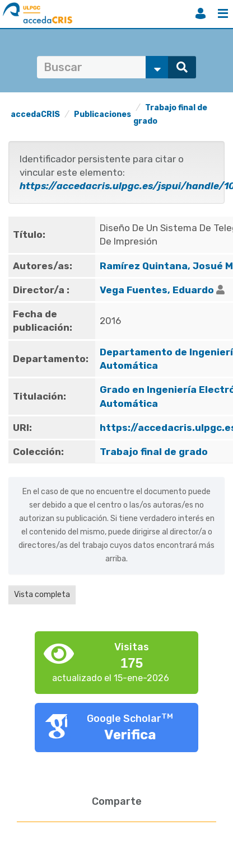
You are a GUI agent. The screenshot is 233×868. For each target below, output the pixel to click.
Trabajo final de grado (154, 452)
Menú (223, 13)
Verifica (130, 735)
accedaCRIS (35, 114)
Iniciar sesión (201, 13)
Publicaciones (102, 114)
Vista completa (42, 595)
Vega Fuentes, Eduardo (157, 290)
